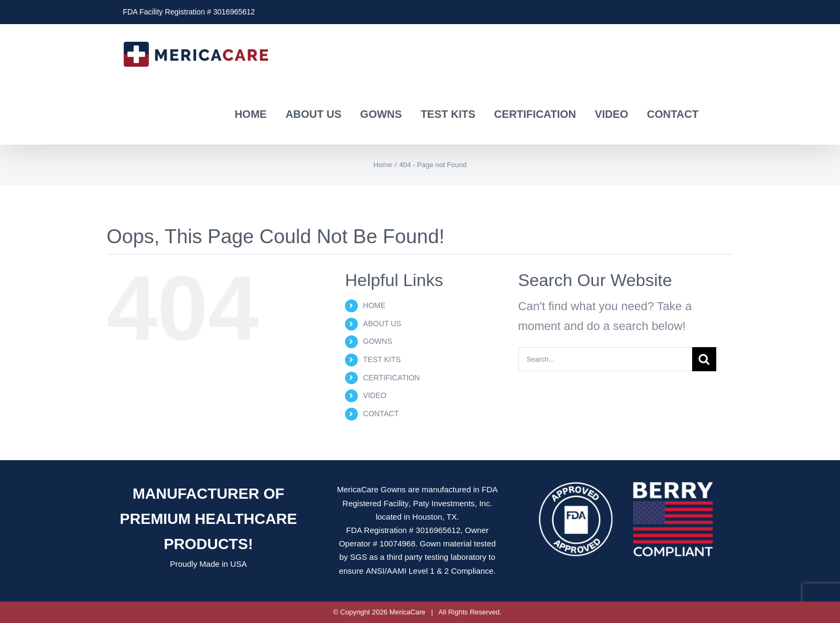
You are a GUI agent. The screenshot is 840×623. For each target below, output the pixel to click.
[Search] (704, 359)
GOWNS (378, 341)
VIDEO (375, 395)
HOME (374, 305)
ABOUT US (382, 324)
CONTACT (381, 414)
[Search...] (605, 359)
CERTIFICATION (392, 378)
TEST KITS (382, 359)
